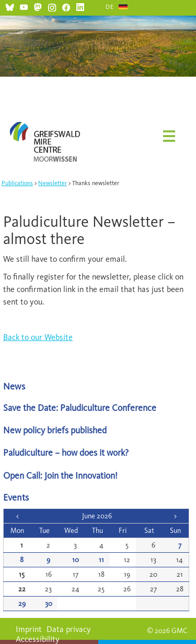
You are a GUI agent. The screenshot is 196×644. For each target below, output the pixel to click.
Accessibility (38, 639)
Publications (17, 183)
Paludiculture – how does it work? (66, 452)
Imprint (29, 629)
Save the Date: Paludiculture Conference (80, 408)
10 (76, 560)
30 (49, 604)
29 (22, 604)
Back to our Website (38, 337)
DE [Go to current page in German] (110, 7)
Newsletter (53, 183)
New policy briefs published (55, 430)
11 (101, 560)
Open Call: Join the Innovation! (60, 475)
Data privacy (69, 629)
